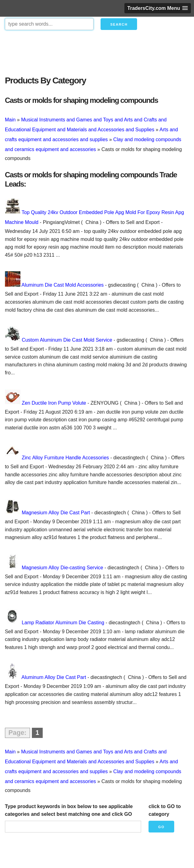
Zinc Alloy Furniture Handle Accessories (65, 458)
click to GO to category (165, 810)
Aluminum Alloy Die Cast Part (54, 677)
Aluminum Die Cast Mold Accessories (63, 285)
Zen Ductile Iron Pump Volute (54, 403)
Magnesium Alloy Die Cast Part (56, 513)
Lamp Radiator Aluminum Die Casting (63, 623)
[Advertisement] (97, 51)
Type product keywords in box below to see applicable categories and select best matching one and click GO (69, 810)
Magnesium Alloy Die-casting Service (62, 568)
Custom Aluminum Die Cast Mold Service (67, 340)
